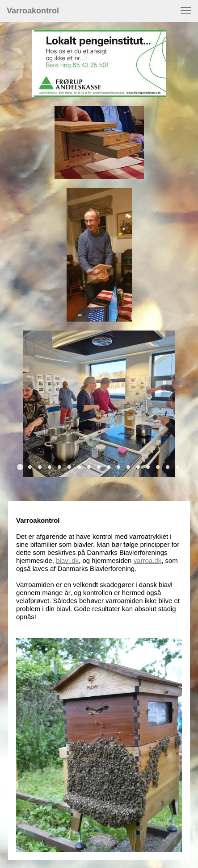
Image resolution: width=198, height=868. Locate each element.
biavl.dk (67, 560)
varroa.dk (148, 560)
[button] (186, 11)
